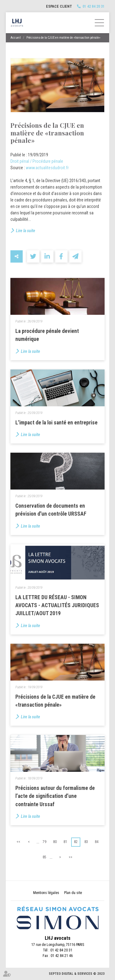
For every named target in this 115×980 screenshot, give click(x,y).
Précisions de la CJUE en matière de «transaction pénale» (63, 38)
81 (65, 842)
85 (44, 857)
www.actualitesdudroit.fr (47, 168)
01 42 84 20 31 (94, 6)
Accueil (16, 38)
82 (76, 842)
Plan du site (73, 893)
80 (55, 842)
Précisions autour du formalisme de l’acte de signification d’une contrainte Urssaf (55, 796)
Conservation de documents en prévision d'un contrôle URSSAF (51, 510)
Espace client (59, 6)
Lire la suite (26, 231)
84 (97, 842)
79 (44, 842)
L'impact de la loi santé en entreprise (56, 423)
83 (86, 842)
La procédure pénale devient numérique (47, 335)
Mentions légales (46, 893)
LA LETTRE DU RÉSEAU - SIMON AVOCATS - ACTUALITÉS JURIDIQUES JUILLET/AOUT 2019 (57, 605)
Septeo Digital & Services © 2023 (77, 974)
